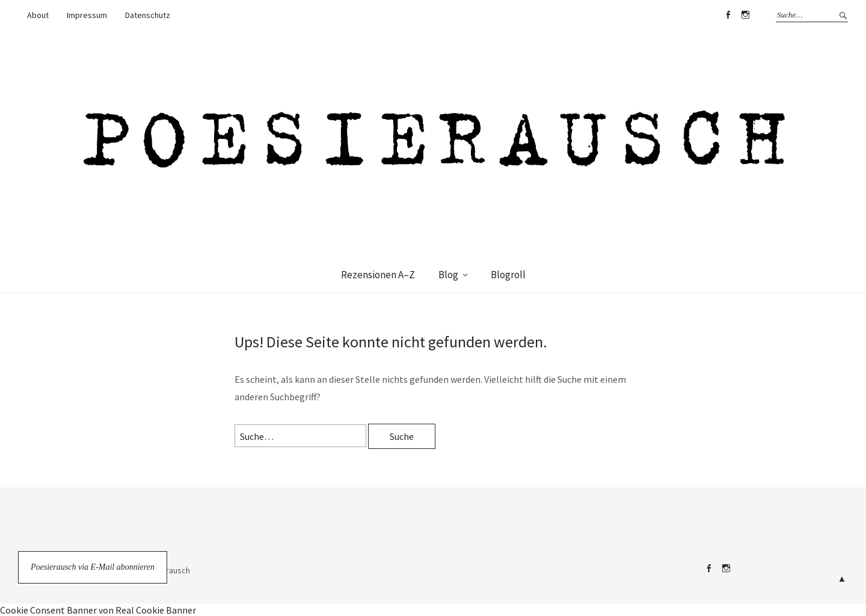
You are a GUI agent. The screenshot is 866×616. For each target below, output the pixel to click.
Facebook (728, 15)
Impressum (87, 15)
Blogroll (508, 275)
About (38, 15)
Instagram (745, 15)
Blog (448, 275)
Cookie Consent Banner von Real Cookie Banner (98, 610)
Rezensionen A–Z (378, 275)
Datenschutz (148, 15)
